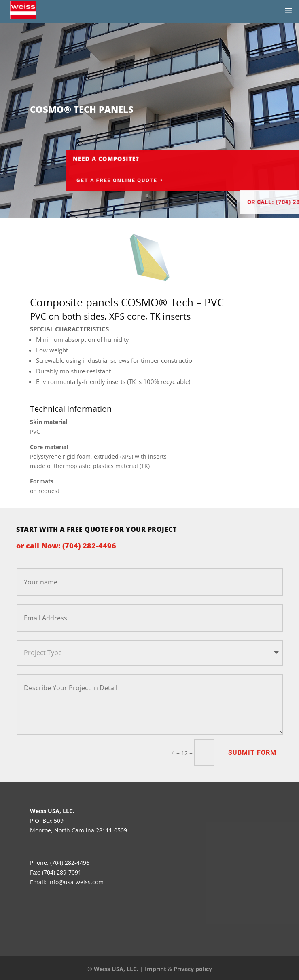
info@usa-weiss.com (76, 882)
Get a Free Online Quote (163, 180)
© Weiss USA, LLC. (113, 969)
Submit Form (252, 753)
